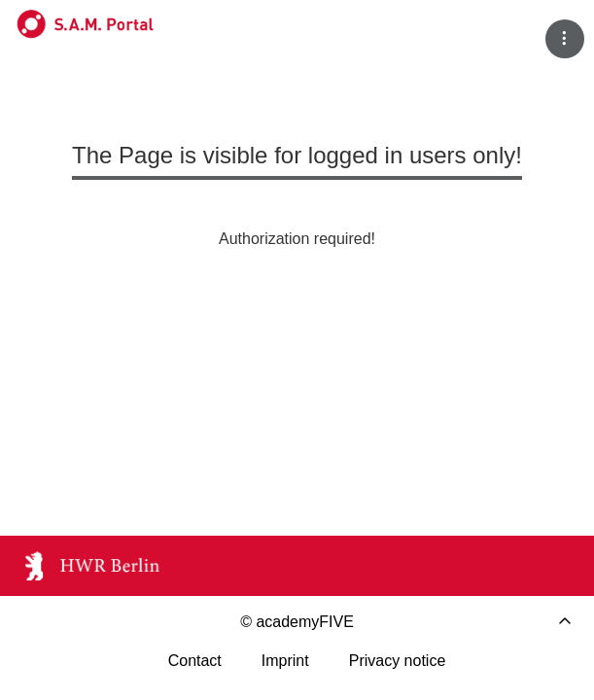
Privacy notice (398, 661)
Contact (195, 661)
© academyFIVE (297, 622)
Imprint (285, 661)
